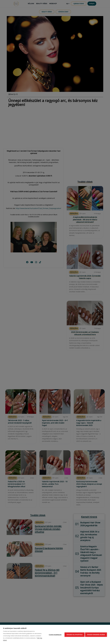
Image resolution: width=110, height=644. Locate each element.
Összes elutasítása (74, 634)
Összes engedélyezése (96, 634)
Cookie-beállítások (55, 634)
